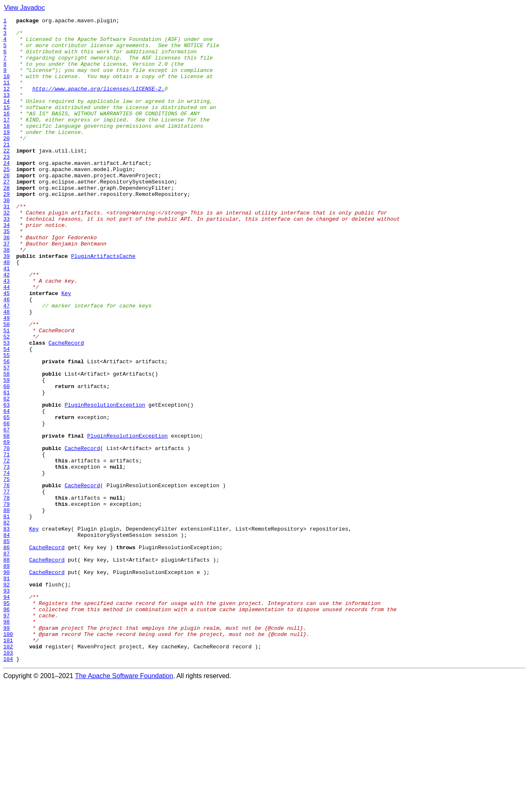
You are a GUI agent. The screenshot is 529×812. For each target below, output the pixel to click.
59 (7, 453)
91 (7, 691)
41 (7, 319)
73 (7, 557)
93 (7, 706)
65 (7, 498)
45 (7, 349)
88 (7, 669)
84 (7, 639)
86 (7, 654)
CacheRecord (66, 408)
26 (7, 207)
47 (7, 364)
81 (7, 617)
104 (8, 788)
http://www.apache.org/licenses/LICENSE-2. (98, 103)
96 (7, 728)
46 (7, 356)
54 (7, 416)
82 (7, 624)
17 (7, 140)
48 (7, 371)
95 (7, 721)
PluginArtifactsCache (103, 304)
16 (7, 133)
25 (7, 200)
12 (7, 103)
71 (7, 542)
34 (7, 267)
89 (7, 676)
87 (7, 661)
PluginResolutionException (105, 483)
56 (7, 431)
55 (7, 423)
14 (7, 118)
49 (7, 379)
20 (7, 163)
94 (7, 713)
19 (7, 155)
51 (7, 393)
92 (7, 698)
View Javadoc (24, 8)
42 (7, 326)
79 (7, 602)
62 (7, 475)
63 (7, 483)
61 (7, 468)
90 (7, 683)
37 (7, 289)
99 (7, 750)
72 (7, 550)
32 (7, 252)
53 (7, 408)
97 (7, 736)
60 (7, 460)
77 (7, 587)
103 (8, 780)
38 (7, 297)
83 (7, 631)
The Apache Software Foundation (124, 805)
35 (7, 274)
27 (7, 215)
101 (8, 765)
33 (7, 260)
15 (7, 126)
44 (7, 341)
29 (7, 230)
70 (7, 535)
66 (7, 505)
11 (7, 96)
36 (7, 282)
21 (7, 170)
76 (7, 579)
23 (7, 185)
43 (7, 334)
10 (7, 88)
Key (66, 349)
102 (8, 773)
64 (7, 490)
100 (8, 758)
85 (7, 646)
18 (7, 148)
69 (7, 527)
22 (7, 178)
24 (7, 193)
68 (7, 520)
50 (7, 386)
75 (7, 572)
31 (7, 245)
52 (7, 401)
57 (7, 438)
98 (7, 743)
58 (7, 445)
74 (7, 564)
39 (7, 304)
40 (7, 312)
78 (7, 594)
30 (7, 237)
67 (7, 512)
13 (7, 111)
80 (7, 609)
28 (7, 222)
